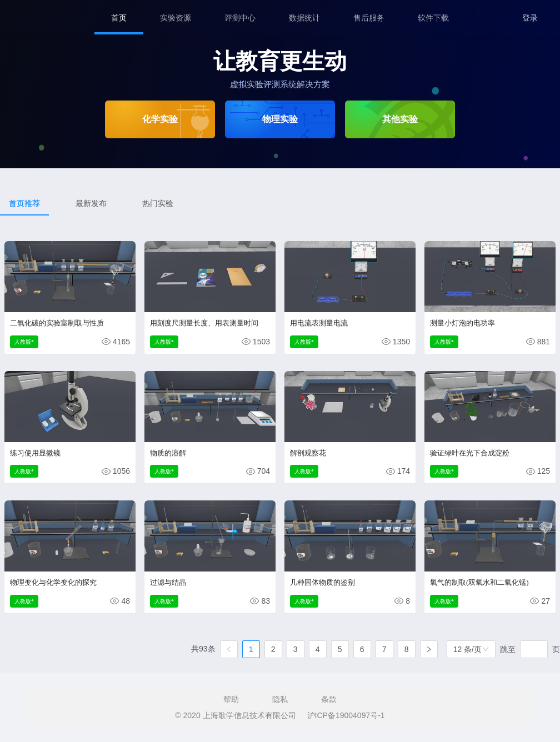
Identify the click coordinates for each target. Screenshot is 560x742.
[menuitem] (119, 18)
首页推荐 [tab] (24, 203)
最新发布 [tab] (91, 203)
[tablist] (280, 203)
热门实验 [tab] (158, 203)
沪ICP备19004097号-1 (346, 715)
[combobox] (471, 649)
